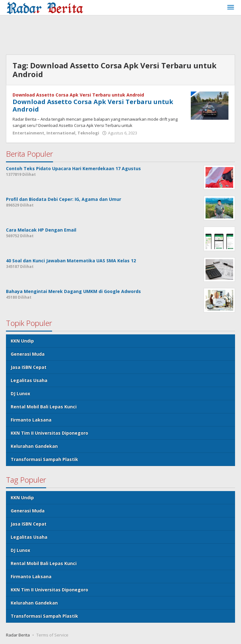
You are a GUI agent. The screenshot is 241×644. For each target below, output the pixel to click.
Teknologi (88, 133)
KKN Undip (22, 341)
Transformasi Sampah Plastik (44, 459)
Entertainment (28, 133)
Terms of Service (52, 635)
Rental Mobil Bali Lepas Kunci (44, 407)
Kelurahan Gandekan (34, 446)
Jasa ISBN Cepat (29, 367)
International (61, 133)
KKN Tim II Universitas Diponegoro (49, 433)
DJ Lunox (20, 393)
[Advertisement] (120, 36)
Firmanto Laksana (31, 420)
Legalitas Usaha (29, 380)
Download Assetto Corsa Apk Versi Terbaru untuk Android (78, 95)
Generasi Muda (28, 354)
